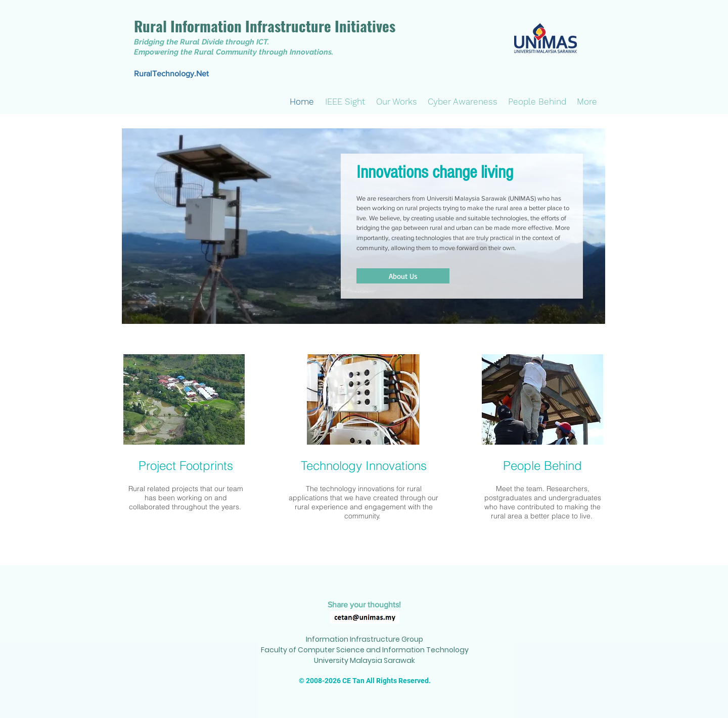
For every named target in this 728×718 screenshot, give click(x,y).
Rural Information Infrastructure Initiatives (265, 26)
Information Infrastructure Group (365, 639)
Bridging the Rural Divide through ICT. (201, 42)
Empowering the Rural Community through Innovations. (234, 52)
